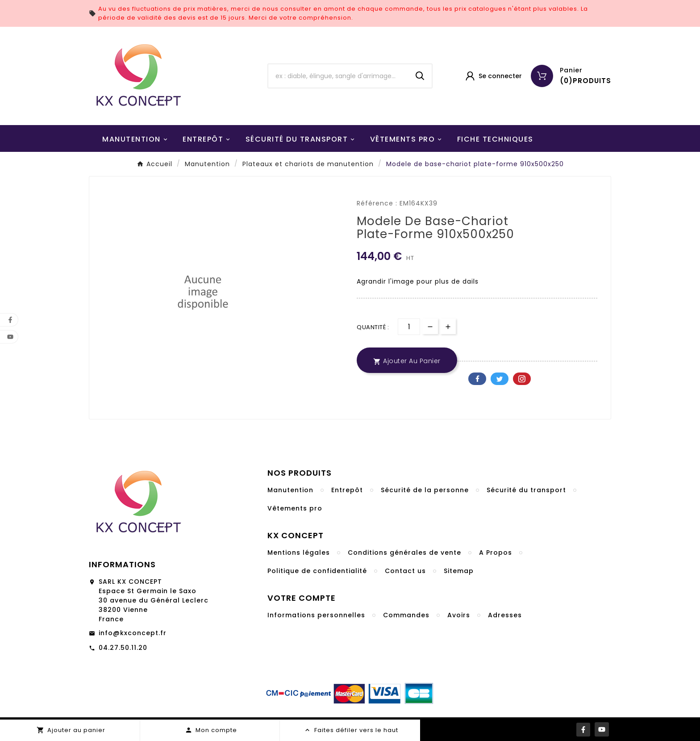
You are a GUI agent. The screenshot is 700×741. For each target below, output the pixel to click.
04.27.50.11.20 (123, 648)
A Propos (496, 553)
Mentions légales (299, 553)
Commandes (406, 615)
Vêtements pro (295, 508)
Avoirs (459, 615)
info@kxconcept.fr (133, 633)
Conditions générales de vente (404, 553)
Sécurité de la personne (425, 490)
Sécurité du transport (526, 490)
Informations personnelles (316, 615)
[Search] (420, 76)
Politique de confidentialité (317, 571)
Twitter (500, 379)
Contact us (405, 571)
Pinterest (522, 379)
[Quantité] (409, 327)
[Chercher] (338, 76)
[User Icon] (493, 76)
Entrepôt (347, 490)
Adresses (505, 615)
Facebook (477, 379)
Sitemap (459, 571)
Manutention (290, 490)
